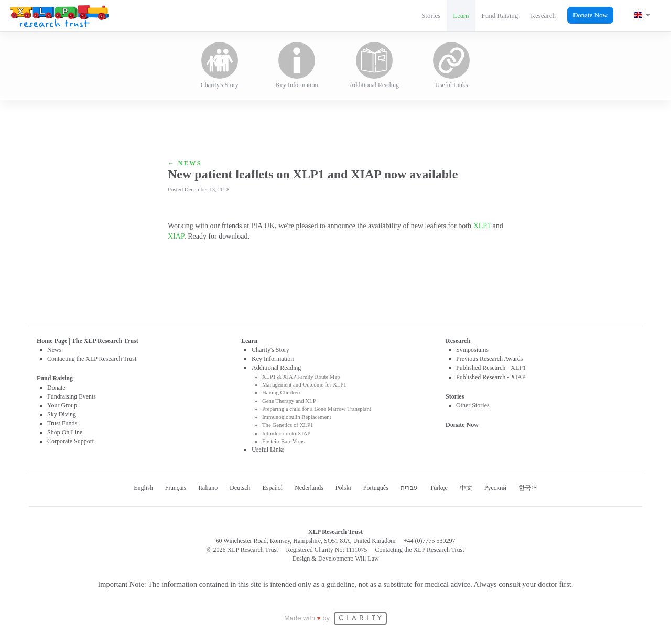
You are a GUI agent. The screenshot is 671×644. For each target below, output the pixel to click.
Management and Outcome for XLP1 (304, 384)
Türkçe (439, 488)
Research (543, 15)
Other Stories (473, 405)
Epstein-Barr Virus (283, 441)
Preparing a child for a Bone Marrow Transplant (317, 409)
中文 (466, 488)
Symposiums (472, 350)
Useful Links (451, 65)
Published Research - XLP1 (491, 368)
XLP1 (482, 226)
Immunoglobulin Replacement (297, 417)
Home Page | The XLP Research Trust (88, 341)
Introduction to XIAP (286, 433)
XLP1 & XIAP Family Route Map (301, 377)
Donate (56, 388)
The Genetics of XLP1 (288, 425)
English (143, 488)
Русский (495, 488)
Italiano (208, 488)
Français (176, 488)
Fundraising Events (72, 396)
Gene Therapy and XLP (289, 401)
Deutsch (240, 488)
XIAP (176, 236)
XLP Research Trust (59, 16)
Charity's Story (220, 65)
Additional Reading (374, 65)
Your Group (62, 405)
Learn (461, 15)
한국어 (528, 488)
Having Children (281, 392)
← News (185, 163)
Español (272, 488)
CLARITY (361, 618)
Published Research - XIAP (491, 377)
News (54, 350)
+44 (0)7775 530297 (430, 541)
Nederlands (309, 488)
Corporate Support (71, 441)
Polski (343, 488)
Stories (431, 15)
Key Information (297, 65)
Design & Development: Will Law (335, 559)
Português (376, 488)
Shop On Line (65, 432)
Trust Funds (62, 423)
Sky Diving (62, 414)
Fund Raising (500, 15)
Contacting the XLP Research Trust (92, 359)
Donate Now (590, 15)
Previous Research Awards (490, 359)
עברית (409, 488)
